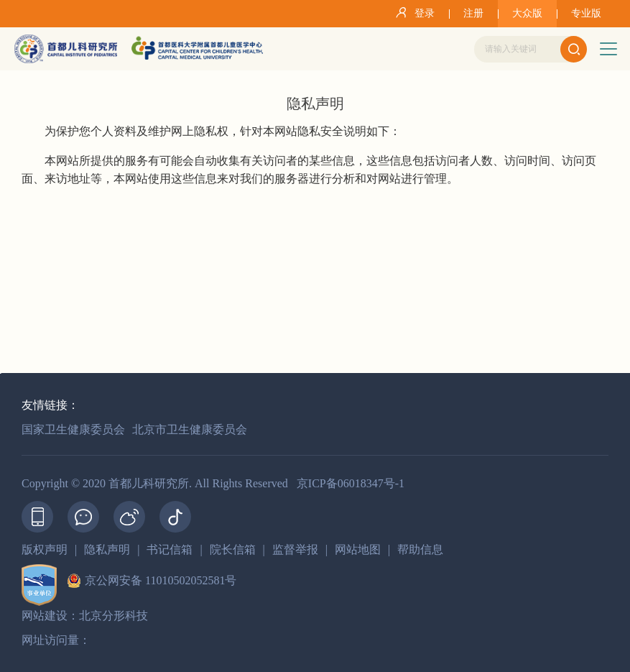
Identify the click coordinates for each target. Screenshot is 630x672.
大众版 (527, 13)
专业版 (586, 13)
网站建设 (45, 616)
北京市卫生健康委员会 (190, 429)
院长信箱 (233, 549)
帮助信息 (420, 549)
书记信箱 (170, 549)
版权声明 (45, 549)
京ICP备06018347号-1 (351, 483)
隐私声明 (107, 549)
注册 (473, 13)
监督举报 (295, 549)
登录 (413, 12)
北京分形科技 (114, 616)
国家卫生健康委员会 (73, 429)
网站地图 (358, 549)
